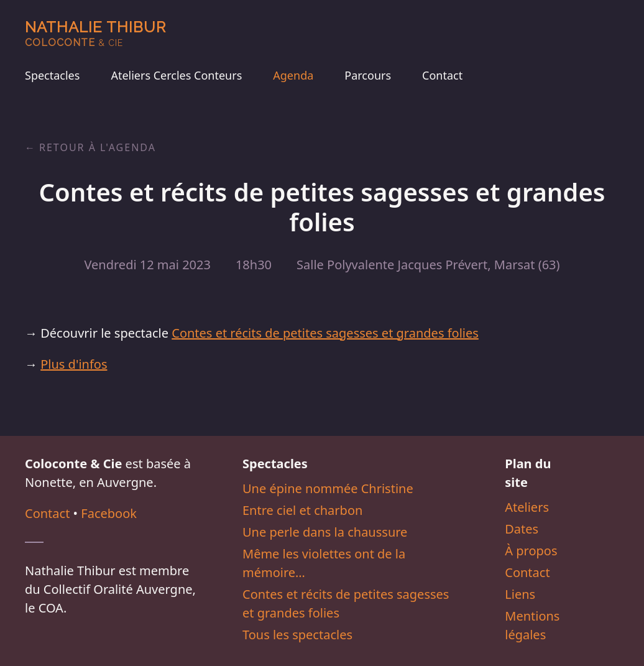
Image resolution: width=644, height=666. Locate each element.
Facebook (109, 513)
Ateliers (527, 507)
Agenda (293, 75)
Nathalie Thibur (95, 33)
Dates (522, 529)
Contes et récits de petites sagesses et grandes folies (325, 333)
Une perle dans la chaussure (325, 532)
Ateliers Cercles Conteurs (176, 75)
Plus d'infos (74, 364)
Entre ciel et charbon (302, 510)
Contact (442, 75)
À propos (531, 551)
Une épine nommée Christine (328, 488)
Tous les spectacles (297, 635)
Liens (520, 594)
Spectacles (52, 75)
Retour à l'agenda (98, 147)
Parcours (368, 75)
